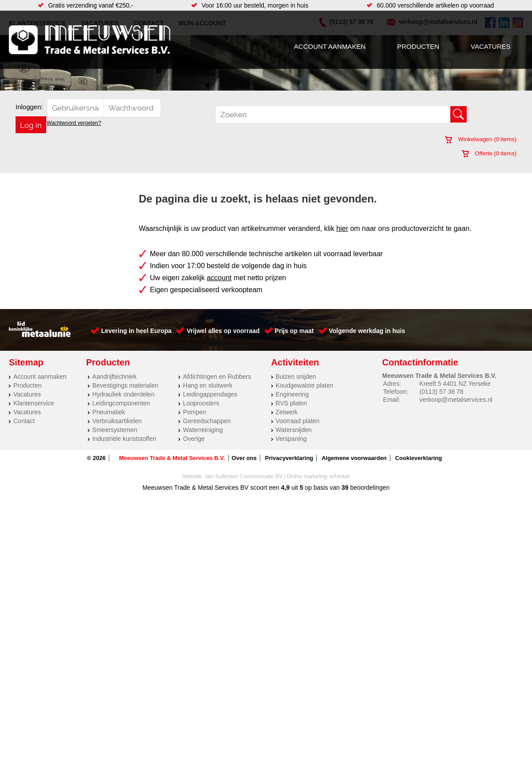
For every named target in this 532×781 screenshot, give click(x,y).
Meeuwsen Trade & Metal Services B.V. (172, 458)
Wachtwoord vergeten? (74, 123)
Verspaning (291, 439)
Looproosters (201, 403)
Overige (194, 439)
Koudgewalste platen (305, 385)
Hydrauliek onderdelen (123, 394)
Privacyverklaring (289, 458)
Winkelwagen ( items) (481, 139)
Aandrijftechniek (115, 377)
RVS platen (292, 403)
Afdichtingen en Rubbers (217, 377)
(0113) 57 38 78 (442, 392)
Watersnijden (294, 430)
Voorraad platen (298, 421)
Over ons (244, 458)
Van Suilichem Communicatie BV (244, 476)
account (219, 278)
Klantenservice (34, 403)
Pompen (195, 412)
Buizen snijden (296, 377)
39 (345, 488)
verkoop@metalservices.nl (456, 400)
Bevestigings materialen (125, 385)
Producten (418, 46)
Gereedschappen (207, 421)
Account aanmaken (330, 46)
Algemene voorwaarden (354, 458)
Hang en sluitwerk (208, 385)
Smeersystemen (115, 430)
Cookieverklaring (419, 458)
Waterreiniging (203, 430)
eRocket (340, 476)
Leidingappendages (210, 394)
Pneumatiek (109, 412)
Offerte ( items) (489, 153)
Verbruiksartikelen (117, 421)
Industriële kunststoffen (124, 439)
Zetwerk (287, 412)
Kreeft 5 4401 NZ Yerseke (455, 384)
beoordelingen (369, 488)
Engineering (292, 394)
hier (342, 228)
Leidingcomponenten (121, 403)
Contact (24, 421)
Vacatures (490, 46)
